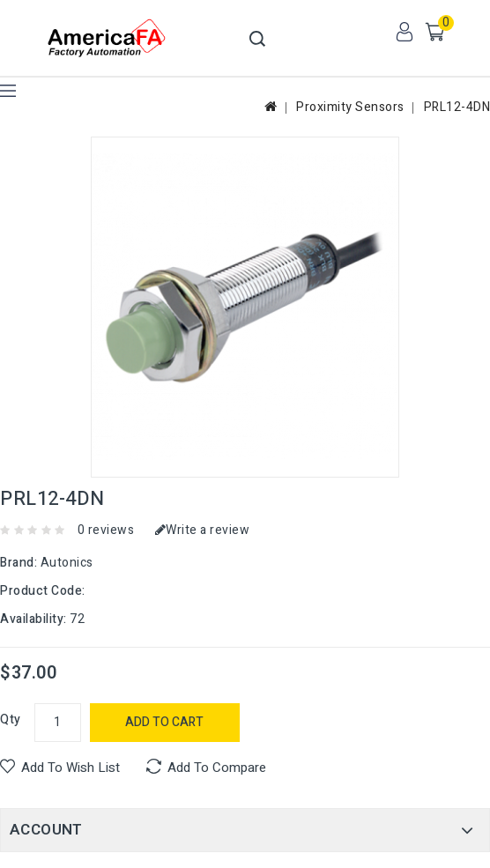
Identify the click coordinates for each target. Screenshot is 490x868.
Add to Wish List (71, 768)
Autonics (67, 563)
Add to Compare (217, 768)
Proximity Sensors (350, 107)
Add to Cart (164, 722)
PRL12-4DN (457, 107)
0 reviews (106, 530)
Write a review (203, 530)
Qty (11, 720)
